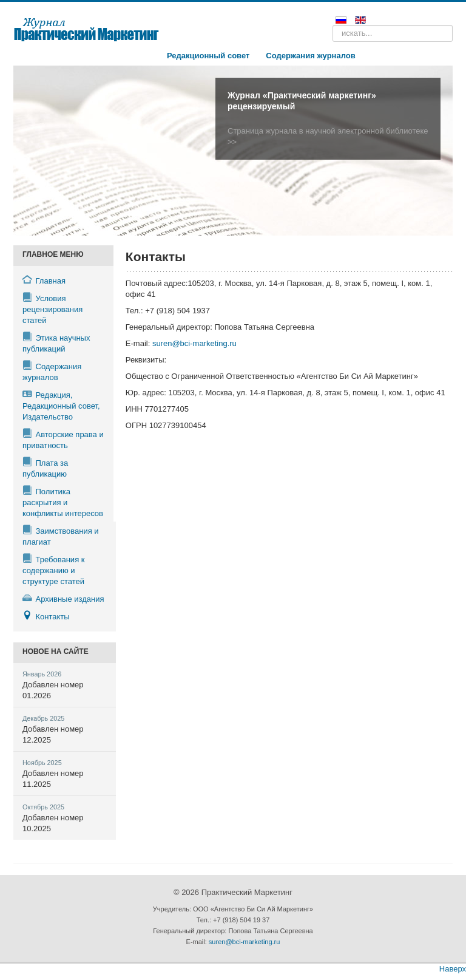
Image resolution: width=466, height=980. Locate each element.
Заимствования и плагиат (61, 536)
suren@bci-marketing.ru (194, 343)
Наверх (453, 969)
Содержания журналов (310, 56)
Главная (44, 280)
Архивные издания (63, 598)
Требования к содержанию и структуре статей (53, 570)
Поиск (333, 25)
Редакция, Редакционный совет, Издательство (61, 405)
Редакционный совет (208, 56)
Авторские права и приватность (63, 439)
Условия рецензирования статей (52, 309)
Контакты (46, 616)
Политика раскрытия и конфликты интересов (63, 502)
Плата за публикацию (45, 468)
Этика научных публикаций (56, 343)
